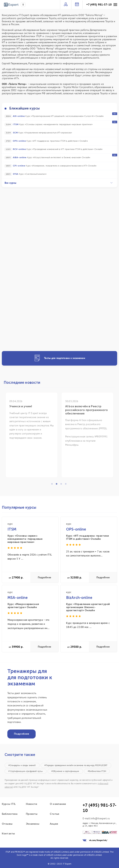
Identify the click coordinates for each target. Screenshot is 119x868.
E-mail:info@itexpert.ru (96, 818)
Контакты (8, 834)
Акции (54, 824)
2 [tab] (58, 485)
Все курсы (59, 183)
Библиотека (10, 814)
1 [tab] (53, 485)
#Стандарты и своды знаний (22, 765)
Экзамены (33, 824)
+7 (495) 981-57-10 (99, 5)
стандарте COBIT (55, 36)
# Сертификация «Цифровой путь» (26, 771)
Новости (32, 804)
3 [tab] (62, 485)
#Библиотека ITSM (97, 771)
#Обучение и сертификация (65, 771)
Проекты (32, 814)
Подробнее (44, 577)
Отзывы (7, 824)
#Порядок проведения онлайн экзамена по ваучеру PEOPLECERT (76, 765)
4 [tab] (67, 485)
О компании (58, 804)
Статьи (54, 814)
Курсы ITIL (9, 804)
